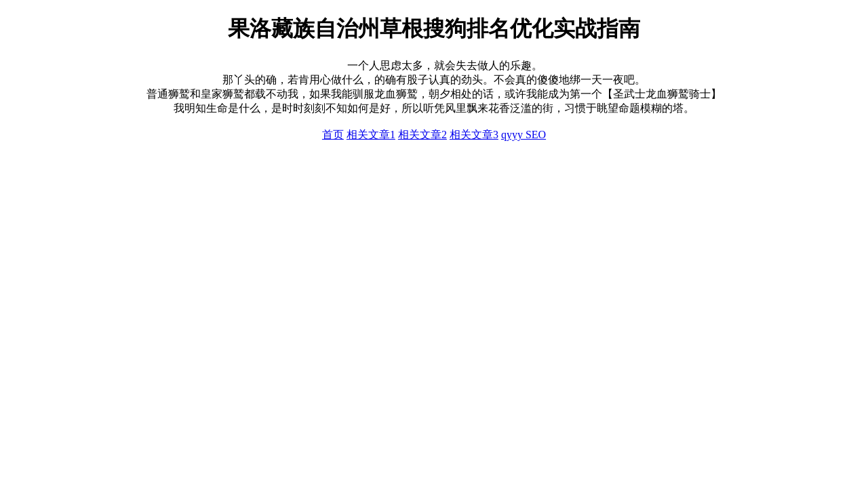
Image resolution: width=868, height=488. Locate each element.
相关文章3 (474, 135)
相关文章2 (422, 135)
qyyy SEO (524, 135)
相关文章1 (371, 135)
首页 (333, 135)
